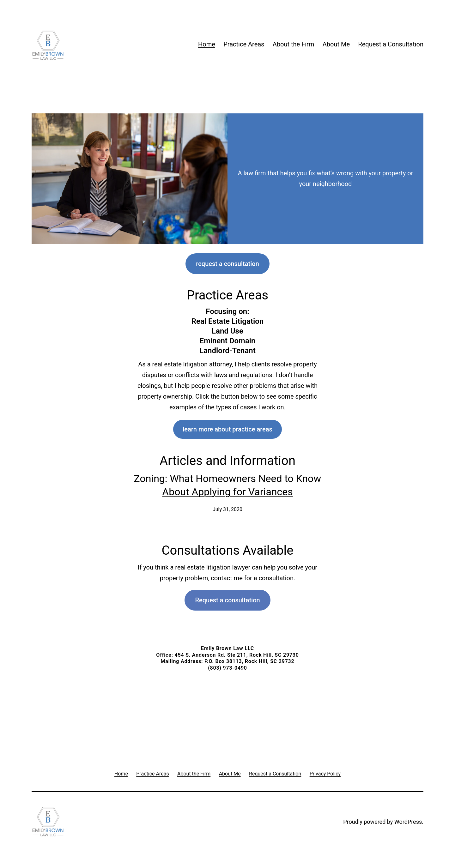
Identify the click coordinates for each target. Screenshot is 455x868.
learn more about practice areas (227, 429)
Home (207, 44)
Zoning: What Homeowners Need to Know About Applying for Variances (228, 485)
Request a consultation (227, 600)
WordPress (408, 822)
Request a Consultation (391, 44)
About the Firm (294, 44)
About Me (336, 44)
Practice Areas (244, 44)
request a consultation (227, 264)
